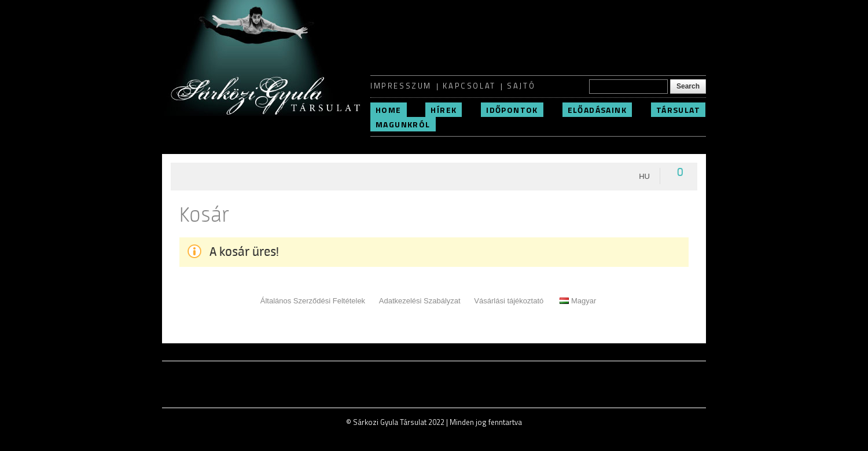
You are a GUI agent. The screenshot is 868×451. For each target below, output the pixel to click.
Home (389, 110)
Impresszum (401, 86)
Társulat (678, 110)
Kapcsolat (469, 86)
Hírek (444, 110)
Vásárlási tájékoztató (509, 301)
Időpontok (512, 110)
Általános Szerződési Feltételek (313, 301)
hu (644, 176)
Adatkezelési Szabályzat (420, 301)
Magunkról (403, 124)
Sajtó (521, 86)
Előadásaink (597, 110)
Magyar (578, 301)
